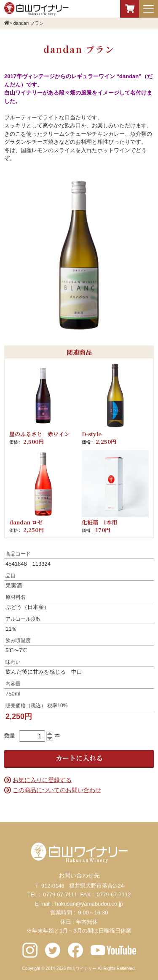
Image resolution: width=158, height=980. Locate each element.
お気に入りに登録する (42, 780)
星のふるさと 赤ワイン (39, 434)
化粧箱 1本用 (99, 522)
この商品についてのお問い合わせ (57, 790)
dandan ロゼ (26, 522)
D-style (92, 434)
